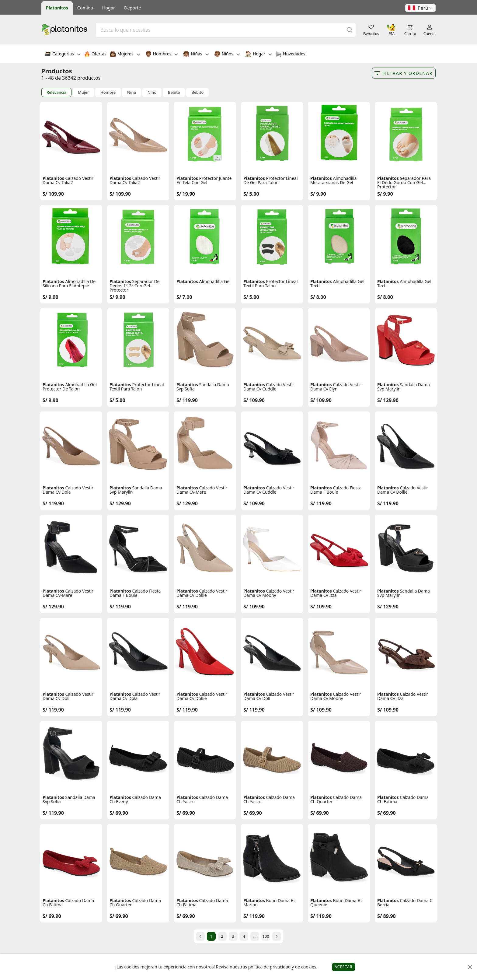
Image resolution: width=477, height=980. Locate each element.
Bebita (174, 92)
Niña (132, 92)
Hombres (162, 54)
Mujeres (125, 54)
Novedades (290, 54)
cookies (309, 967)
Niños (227, 54)
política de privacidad (270, 967)
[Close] (470, 967)
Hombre (108, 92)
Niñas (196, 54)
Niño (152, 92)
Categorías (63, 54)
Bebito (197, 92)
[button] (420, 8)
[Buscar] (350, 30)
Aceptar (344, 967)
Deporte (132, 8)
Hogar (109, 8)
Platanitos (57, 8)
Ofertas (95, 54)
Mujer (83, 92)
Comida (85, 8)
